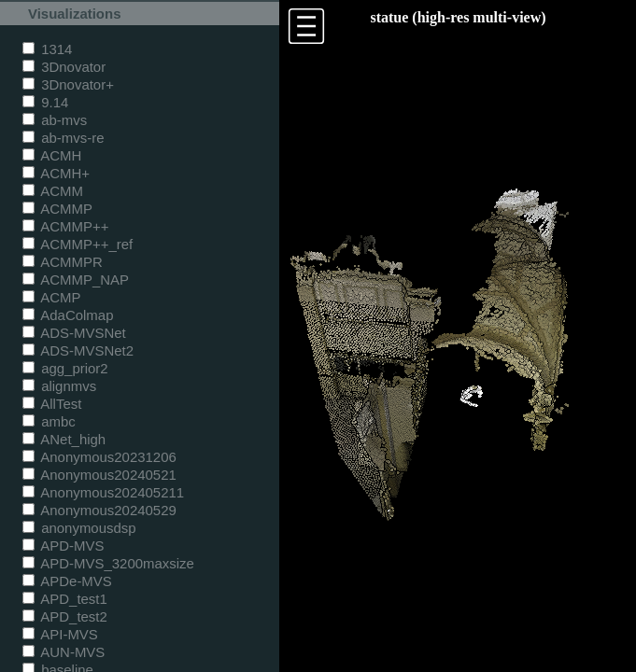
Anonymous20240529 (99, 510)
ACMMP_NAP (76, 280)
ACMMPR (63, 262)
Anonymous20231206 (99, 457)
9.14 (45, 102)
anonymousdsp (79, 528)
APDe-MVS (67, 581)
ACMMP (57, 209)
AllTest (52, 404)
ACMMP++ (65, 226)
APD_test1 (65, 599)
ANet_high (64, 439)
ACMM (53, 191)
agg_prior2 (65, 368)
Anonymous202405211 (103, 492)
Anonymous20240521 (99, 475)
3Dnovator (64, 67)
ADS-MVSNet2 (78, 350)
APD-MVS (63, 546)
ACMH (52, 155)
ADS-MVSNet (74, 333)
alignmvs (59, 386)
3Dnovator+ (68, 84)
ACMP (52, 297)
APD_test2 (65, 616)
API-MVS (60, 634)
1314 (47, 49)
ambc (49, 421)
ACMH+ (56, 173)
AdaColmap (68, 315)
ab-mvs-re (63, 138)
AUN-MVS (64, 652)
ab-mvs (55, 120)
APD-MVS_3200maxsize (108, 563)
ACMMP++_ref (78, 244)
